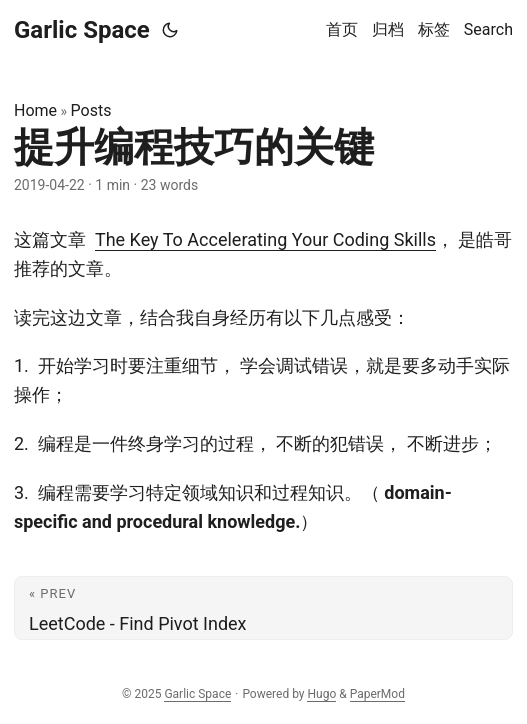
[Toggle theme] (170, 30)
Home (35, 110)
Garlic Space (82, 30)
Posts (91, 110)
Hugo (321, 694)
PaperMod (377, 694)
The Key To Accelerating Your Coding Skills (265, 239)
